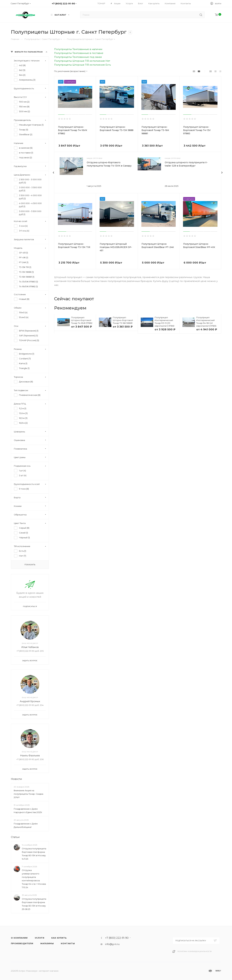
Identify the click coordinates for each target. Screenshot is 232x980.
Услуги (40, 938)
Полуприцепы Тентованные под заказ (78, 57)
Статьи (15, 837)
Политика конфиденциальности (195, 951)
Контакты (68, 943)
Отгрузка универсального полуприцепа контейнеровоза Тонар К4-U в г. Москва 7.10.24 (34, 879)
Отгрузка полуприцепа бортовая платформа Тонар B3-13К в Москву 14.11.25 (34, 854)
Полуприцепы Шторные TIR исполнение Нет (82, 61)
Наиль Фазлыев (30, 755)
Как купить (59, 938)
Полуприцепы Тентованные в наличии (78, 49)
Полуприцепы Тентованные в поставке (79, 53)
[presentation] (54, 173)
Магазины (47, 943)
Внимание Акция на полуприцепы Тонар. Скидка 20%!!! (28, 794)
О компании (19, 938)
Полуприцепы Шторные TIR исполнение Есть (82, 65)
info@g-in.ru (112, 944)
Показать (30, 565)
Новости (16, 779)
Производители (22, 943)
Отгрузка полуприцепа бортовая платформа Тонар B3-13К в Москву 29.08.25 (34, 904)
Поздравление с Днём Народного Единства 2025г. (28, 811)
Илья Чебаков (30, 647)
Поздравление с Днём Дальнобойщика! (26, 825)
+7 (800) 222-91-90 (117, 938)
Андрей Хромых (30, 701)
